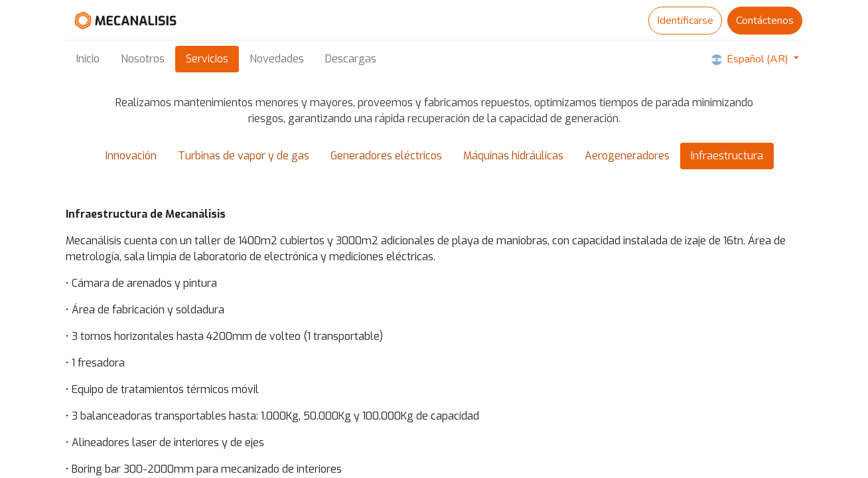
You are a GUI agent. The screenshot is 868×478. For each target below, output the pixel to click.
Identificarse (685, 21)
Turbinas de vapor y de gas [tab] (244, 156)
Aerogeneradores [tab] (627, 156)
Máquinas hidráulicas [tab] (513, 156)
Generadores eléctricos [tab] (386, 156)
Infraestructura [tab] (727, 156)
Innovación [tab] (131, 156)
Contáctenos (765, 21)
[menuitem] (88, 59)
